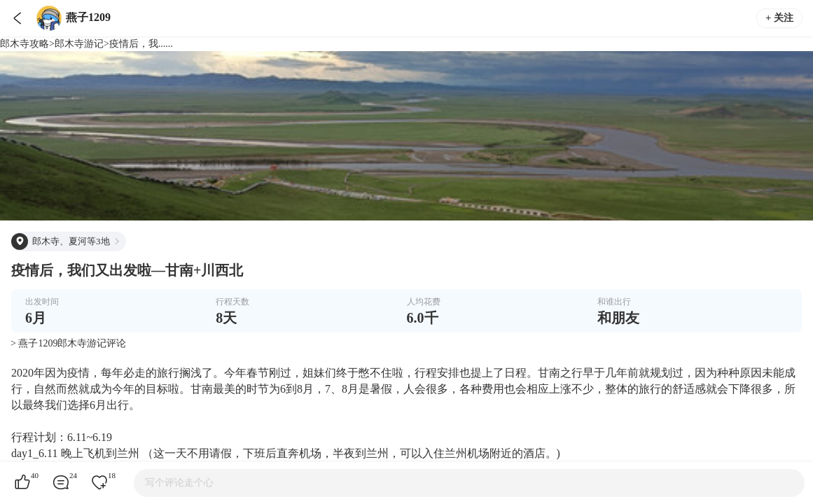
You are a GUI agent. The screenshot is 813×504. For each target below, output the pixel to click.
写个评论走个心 (179, 483)
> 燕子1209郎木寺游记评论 (68, 343)
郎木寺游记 (79, 44)
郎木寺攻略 (25, 44)
